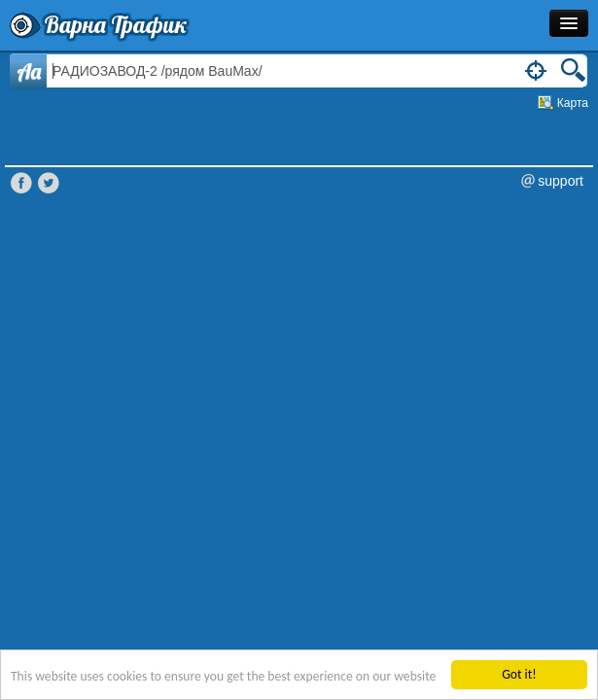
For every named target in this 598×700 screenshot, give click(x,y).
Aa (29, 71)
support (561, 181)
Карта (573, 103)
